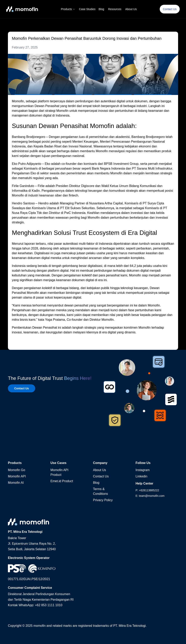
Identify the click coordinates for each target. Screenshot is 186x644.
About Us (131, 9)
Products (68, 9)
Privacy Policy (103, 500)
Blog (101, 9)
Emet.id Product (62, 481)
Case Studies (87, 9)
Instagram (143, 470)
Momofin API (17, 476)
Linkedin (142, 476)
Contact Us (170, 9)
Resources (115, 9)
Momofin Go (17, 470)
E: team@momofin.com (150, 496)
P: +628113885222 (147, 490)
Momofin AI (16, 483)
